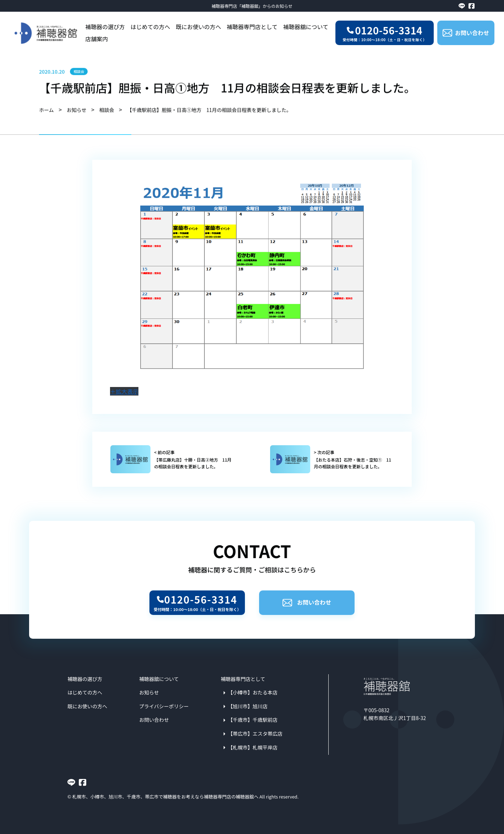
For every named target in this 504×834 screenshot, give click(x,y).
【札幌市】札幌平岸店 (253, 747)
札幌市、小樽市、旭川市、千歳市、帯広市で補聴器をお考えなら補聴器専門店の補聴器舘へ (166, 797)
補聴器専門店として (252, 27)
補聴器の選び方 (105, 27)
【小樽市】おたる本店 (253, 692)
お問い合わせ (307, 602)
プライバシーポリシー (164, 706)
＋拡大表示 (124, 391)
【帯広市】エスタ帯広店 (255, 734)
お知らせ (149, 692)
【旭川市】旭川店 (248, 706)
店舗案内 (97, 39)
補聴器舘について (306, 27)
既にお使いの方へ (198, 27)
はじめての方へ (150, 27)
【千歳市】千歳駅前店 (253, 720)
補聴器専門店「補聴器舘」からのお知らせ (252, 6)
